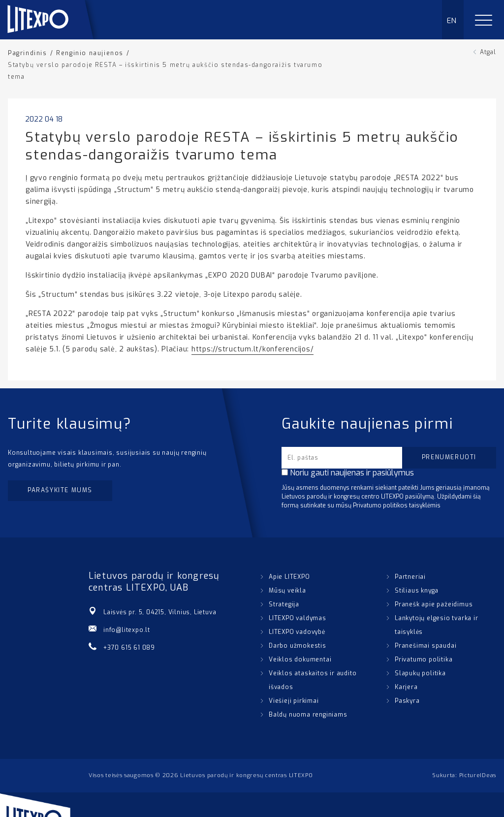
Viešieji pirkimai (294, 701)
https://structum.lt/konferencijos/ (253, 349)
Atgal (488, 52)
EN (452, 21)
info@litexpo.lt (127, 630)
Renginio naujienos (90, 53)
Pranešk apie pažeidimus (434, 604)
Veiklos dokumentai (300, 660)
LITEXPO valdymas (298, 618)
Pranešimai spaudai (425, 646)
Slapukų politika (420, 673)
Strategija (284, 604)
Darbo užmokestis (298, 646)
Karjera (406, 687)
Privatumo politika (424, 660)
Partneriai (410, 577)
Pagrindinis (28, 53)
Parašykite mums (60, 490)
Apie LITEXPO (289, 577)
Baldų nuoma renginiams (308, 715)
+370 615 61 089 (129, 648)
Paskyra (407, 701)
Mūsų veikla (287, 591)
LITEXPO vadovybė (297, 632)
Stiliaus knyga (417, 591)
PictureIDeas (478, 775)
